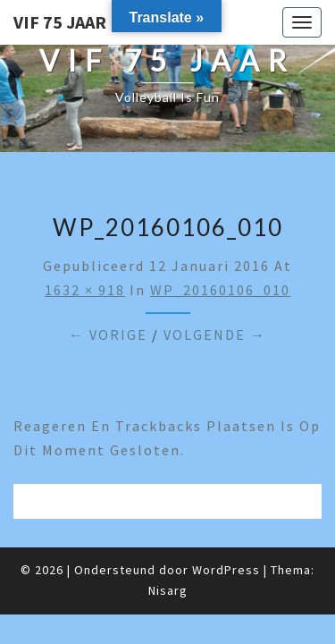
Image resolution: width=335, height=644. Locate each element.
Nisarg (168, 590)
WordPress (226, 570)
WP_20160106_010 (220, 290)
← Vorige (108, 335)
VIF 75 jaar (60, 22)
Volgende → (215, 335)
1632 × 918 (85, 290)
